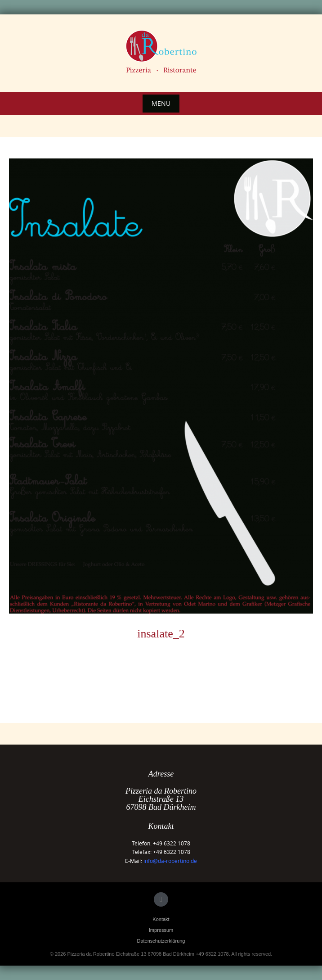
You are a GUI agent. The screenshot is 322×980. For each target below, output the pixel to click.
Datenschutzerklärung (161, 941)
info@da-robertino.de (170, 861)
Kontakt (161, 919)
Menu (161, 103)
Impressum (161, 930)
